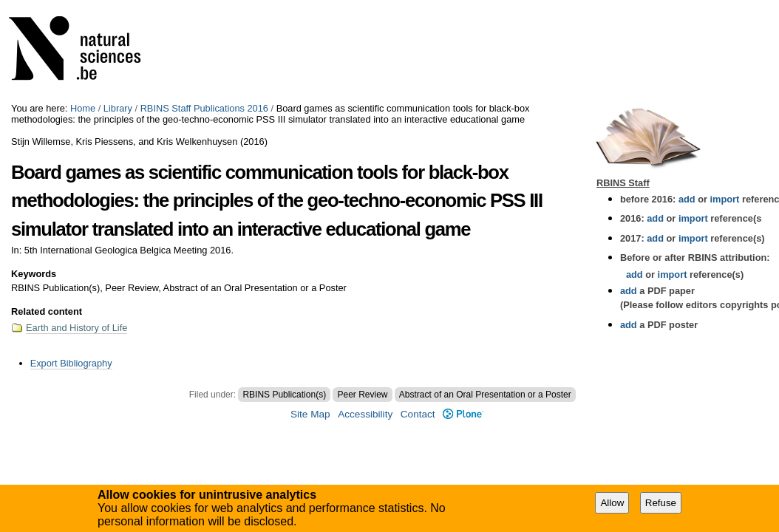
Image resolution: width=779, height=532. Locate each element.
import (723, 199)
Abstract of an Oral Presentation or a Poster (485, 395)
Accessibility (365, 414)
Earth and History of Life (76, 328)
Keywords (34, 274)
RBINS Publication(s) (284, 395)
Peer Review (362, 395)
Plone (463, 414)
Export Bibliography (71, 363)
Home (83, 108)
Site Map (310, 414)
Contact (418, 414)
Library (118, 108)
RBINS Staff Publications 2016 (204, 108)
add (687, 199)
